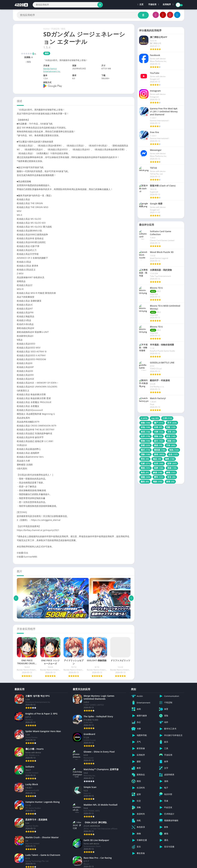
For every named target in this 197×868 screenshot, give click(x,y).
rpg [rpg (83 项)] (155, 418)
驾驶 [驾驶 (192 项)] (158, 482)
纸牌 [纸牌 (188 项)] (159, 468)
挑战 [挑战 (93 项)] (158, 445)
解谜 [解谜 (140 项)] (158, 472)
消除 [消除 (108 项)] (145, 454)
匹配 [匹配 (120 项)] (171, 427)
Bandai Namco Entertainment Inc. (52, 70)
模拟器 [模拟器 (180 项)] (160, 450)
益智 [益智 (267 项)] (172, 463)
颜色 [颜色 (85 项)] (145, 482)
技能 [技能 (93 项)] (171, 441)
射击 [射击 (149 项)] (171, 436)
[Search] (68, 5)
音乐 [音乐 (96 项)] (171, 477)
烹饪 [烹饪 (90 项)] (145, 459)
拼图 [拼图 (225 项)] (145, 445)
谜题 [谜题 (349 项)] (145, 477)
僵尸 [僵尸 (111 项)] (159, 423)
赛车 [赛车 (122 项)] (159, 477)
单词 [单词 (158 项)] (145, 432)
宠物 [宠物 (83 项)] (158, 436)
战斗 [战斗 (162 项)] (159, 441)
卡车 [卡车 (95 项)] (171, 432)
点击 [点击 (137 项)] (173, 454)
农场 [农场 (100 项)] (145, 427)
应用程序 (167, 5)
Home (46, 29)
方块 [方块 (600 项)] (171, 445)
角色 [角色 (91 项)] (145, 472)
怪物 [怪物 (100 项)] (145, 441)
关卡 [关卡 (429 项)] (172, 423)
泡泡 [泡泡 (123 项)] (174, 450)
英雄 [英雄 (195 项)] (172, 468)
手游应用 (152, 5)
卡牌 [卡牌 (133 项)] (159, 432)
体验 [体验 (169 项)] (145, 423)
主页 (140, 5)
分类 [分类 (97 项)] (158, 427)
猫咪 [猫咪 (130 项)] (170, 459)
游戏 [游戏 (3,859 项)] (159, 454)
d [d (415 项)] (144, 418)
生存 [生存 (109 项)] (159, 463)
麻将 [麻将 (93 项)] (170, 482)
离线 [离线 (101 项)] (145, 468)
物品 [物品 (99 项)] (157, 459)
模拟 (63, 29)
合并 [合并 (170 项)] (145, 436)
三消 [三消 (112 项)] (167, 418)
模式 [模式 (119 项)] (145, 450)
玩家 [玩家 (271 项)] (145, 463)
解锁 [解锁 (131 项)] (171, 472)
